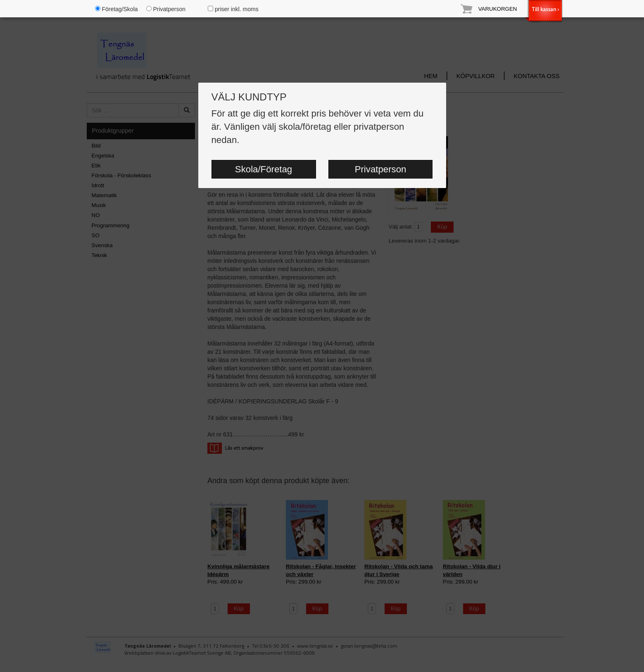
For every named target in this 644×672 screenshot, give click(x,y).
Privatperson (381, 169)
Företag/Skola (116, 9)
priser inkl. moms (233, 9)
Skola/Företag (264, 169)
